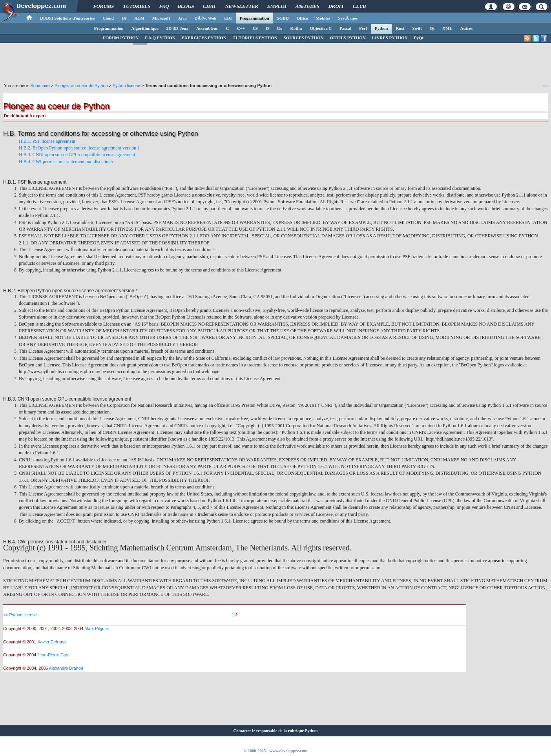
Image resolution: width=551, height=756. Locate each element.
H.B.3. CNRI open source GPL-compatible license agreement (77, 155)
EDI (228, 18)
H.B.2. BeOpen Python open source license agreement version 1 (79, 148)
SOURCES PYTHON (304, 38)
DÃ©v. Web (205, 18)
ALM (139, 18)
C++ (241, 28)
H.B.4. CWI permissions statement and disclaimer (66, 162)
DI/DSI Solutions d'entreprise (67, 18)
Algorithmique (145, 28)
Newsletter (242, 6)
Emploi (277, 6)
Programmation (255, 18)
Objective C (321, 28)
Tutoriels (136, 6)
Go (279, 28)
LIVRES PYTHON (390, 38)
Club (359, 6)
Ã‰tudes (307, 6)
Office (302, 18)
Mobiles (323, 18)
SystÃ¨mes (348, 18)
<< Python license (20, 615)
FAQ (164, 6)
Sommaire (40, 86)
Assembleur (207, 28)
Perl (363, 28)
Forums (103, 6)
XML (447, 28)
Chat (210, 6)
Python (381, 28)
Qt (432, 28)
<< (546, 86)
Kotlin (296, 28)
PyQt (419, 38)
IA (124, 18)
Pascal (345, 28)
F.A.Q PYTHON (160, 38)
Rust (400, 28)
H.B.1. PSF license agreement (47, 141)
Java (182, 18)
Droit (336, 6)
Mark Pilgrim (96, 628)
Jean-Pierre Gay (53, 655)
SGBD (283, 18)
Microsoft (161, 18)
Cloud (108, 18)
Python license (126, 86)
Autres (467, 28)
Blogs (186, 6)
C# (255, 28)
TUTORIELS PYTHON (255, 38)
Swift (417, 28)
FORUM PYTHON (121, 38)
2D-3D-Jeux (177, 28)
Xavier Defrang (51, 642)
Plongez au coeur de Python (81, 86)
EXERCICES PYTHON (204, 38)
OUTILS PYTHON (348, 38)
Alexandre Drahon (66, 668)
